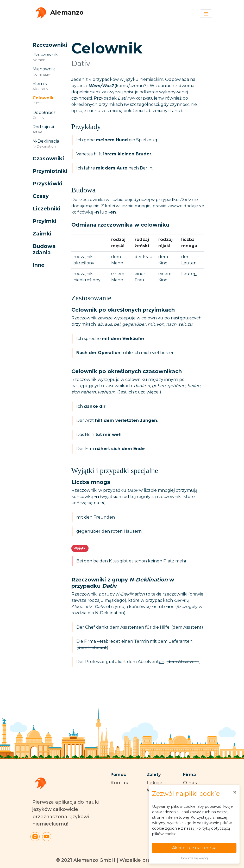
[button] (46, 45)
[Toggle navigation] (206, 14)
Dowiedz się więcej (194, 858)
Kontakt (120, 783)
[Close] (235, 792)
